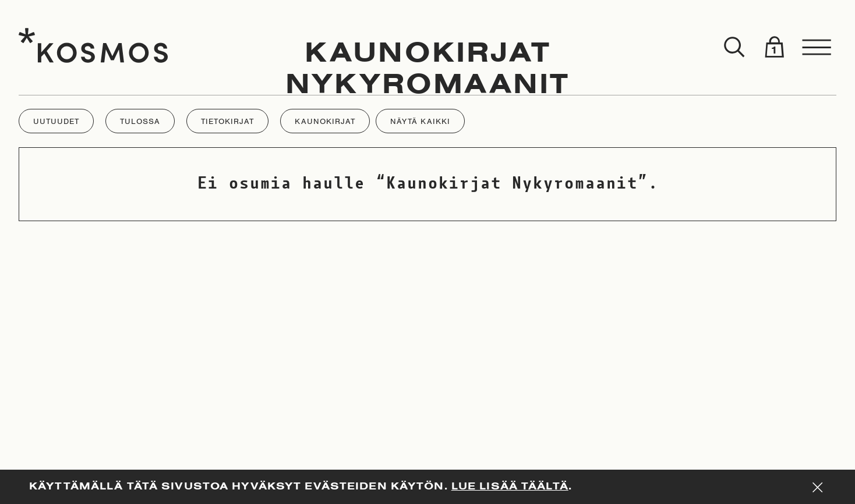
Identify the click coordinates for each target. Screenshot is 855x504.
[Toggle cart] (774, 48)
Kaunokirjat (428, 54)
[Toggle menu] (817, 48)
